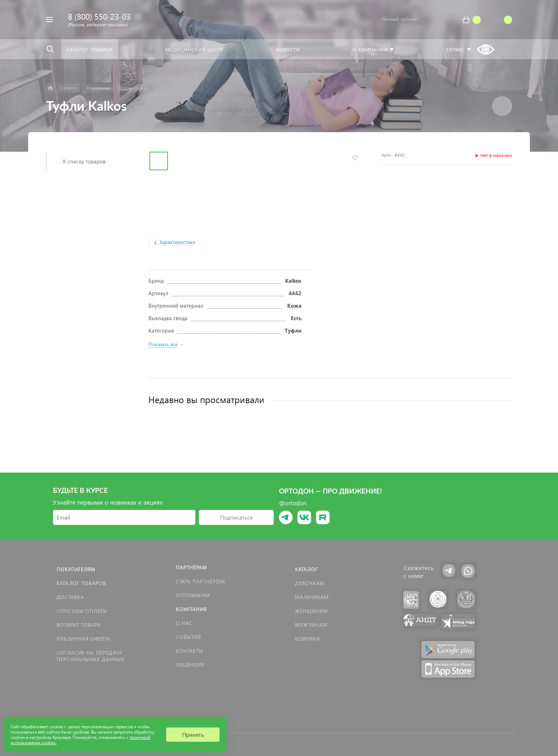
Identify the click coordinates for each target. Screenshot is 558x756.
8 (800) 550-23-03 (99, 16)
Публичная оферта (83, 639)
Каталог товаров (81, 583)
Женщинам (312, 611)
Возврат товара (79, 625)
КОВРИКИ (307, 639)
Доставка (70, 597)
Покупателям (76, 569)
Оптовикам (193, 595)
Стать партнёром (201, 581)
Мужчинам (311, 625)
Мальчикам (312, 597)
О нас (184, 623)
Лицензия (190, 665)
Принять (193, 734)
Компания (191, 609)
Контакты (189, 651)
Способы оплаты (82, 611)
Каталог (307, 569)
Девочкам (310, 583)
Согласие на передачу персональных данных (91, 656)
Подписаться (236, 517)
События (188, 637)
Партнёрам (191, 567)
